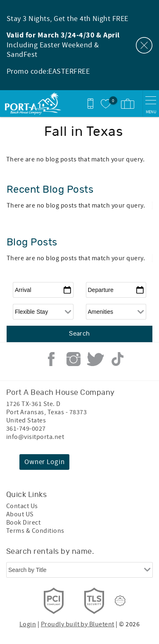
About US (20, 514)
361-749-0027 (26, 429)
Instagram (74, 359)
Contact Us (22, 506)
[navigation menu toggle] (151, 104)
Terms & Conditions (35, 531)
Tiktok (118, 359)
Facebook (51, 359)
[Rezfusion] (120, 601)
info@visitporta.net (35, 437)
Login (28, 624)
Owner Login (44, 462)
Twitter (95, 359)
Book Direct (23, 523)
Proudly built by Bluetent (78, 624)
